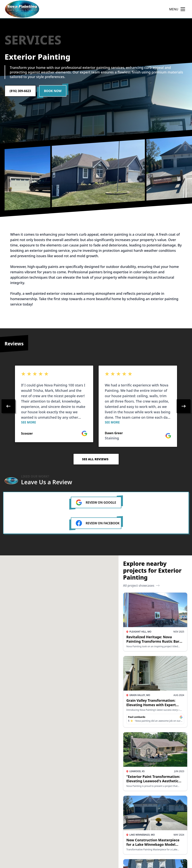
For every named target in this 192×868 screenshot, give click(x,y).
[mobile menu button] (183, 9)
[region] (96, 406)
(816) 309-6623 (20, 91)
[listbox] (96, 406)
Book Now (53, 91)
